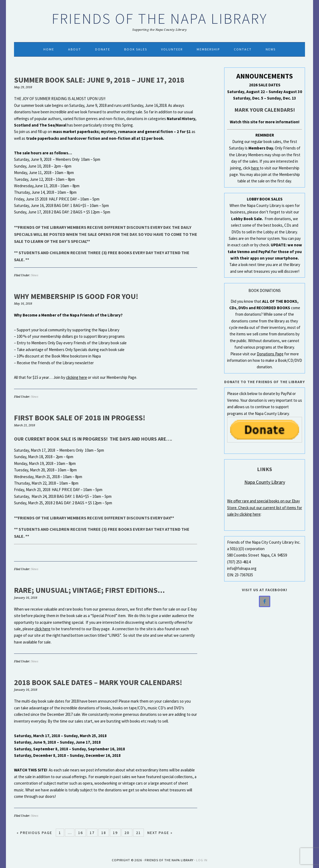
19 (115, 833)
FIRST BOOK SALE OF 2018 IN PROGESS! (80, 418)
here (255, 168)
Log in (202, 860)
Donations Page (270, 354)
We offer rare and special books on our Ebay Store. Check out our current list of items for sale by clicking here (265, 508)
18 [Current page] (104, 833)
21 (138, 833)
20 (127, 833)
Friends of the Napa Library (160, 18)
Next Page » (160, 833)
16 (81, 833)
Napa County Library (265, 482)
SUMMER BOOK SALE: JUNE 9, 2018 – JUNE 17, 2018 (99, 80)
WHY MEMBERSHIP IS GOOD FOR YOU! (76, 296)
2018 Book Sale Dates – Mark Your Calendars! (98, 682)
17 (92, 833)
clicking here (77, 377)
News (35, 275)
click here (42, 629)
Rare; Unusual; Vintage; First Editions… (89, 590)
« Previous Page (34, 833)
